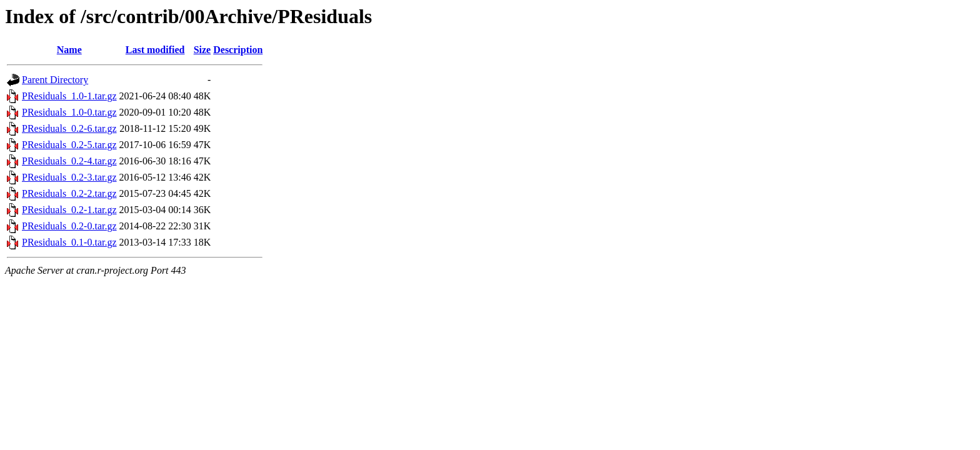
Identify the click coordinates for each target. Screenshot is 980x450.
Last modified (155, 50)
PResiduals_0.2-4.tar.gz (69, 161)
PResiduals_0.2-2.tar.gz (69, 193)
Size (202, 50)
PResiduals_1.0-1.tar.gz (69, 96)
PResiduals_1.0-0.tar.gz (69, 112)
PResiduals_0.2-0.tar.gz (69, 226)
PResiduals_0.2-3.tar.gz (69, 177)
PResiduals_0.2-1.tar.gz (69, 210)
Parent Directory (55, 80)
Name (69, 50)
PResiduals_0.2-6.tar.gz (69, 128)
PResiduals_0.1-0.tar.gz (69, 242)
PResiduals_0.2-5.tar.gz (69, 145)
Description (238, 50)
